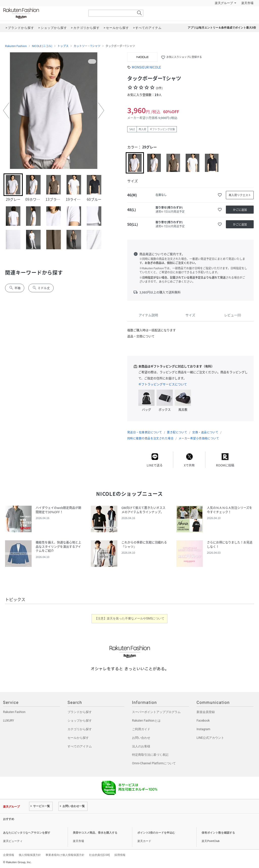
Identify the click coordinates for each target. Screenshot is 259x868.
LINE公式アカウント (210, 738)
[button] (6, 110)
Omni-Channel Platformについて (154, 763)
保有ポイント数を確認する (218, 833)
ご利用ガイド (141, 729)
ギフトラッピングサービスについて (163, 384)
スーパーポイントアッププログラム (156, 712)
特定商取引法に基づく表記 (150, 755)
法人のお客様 (141, 746)
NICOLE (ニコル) (42, 46)
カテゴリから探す (80, 729)
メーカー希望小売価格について (199, 438)
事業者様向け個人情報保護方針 (65, 855)
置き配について (177, 432)
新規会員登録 (206, 712)
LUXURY (9, 721)
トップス (63, 46)
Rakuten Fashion (42, 13)
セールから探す (78, 738)
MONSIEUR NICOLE (146, 67)
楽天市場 (247, 3)
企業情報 (9, 855)
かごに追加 (240, 210)
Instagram (203, 729)
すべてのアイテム (80, 746)
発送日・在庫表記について (145, 432)
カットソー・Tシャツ (87, 46)
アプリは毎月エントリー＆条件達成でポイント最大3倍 (222, 28)
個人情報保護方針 (30, 855)
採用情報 (120, 855)
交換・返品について (205, 432)
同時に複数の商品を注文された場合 (150, 438)
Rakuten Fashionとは (146, 721)
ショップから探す (80, 721)
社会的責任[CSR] (99, 855)
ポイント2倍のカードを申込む (156, 833)
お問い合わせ (141, 738)
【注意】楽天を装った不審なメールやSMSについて (130, 618)
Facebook (203, 721)
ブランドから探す (80, 712)
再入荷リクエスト (240, 195)
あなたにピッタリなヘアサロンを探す (27, 833)
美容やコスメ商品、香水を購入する (95, 833)
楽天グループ (224, 3)
